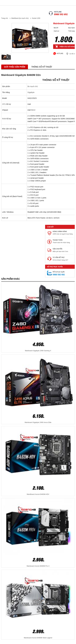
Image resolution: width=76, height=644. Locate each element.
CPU (4, 104)
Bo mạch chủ (33, 86)
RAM (4, 119)
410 (34, 110)
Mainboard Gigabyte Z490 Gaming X (38, 351)
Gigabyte (31, 92)
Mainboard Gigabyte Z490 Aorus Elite (38, 422)
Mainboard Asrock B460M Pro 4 (38, 566)
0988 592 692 (61, 14)
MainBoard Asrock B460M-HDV (38, 494)
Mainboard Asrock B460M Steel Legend (38, 638)
